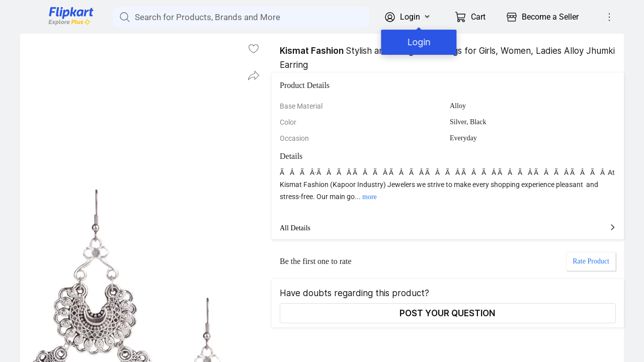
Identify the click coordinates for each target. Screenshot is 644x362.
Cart (478, 17)
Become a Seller (550, 17)
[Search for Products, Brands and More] (124, 17)
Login (417, 42)
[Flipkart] (54, 24)
